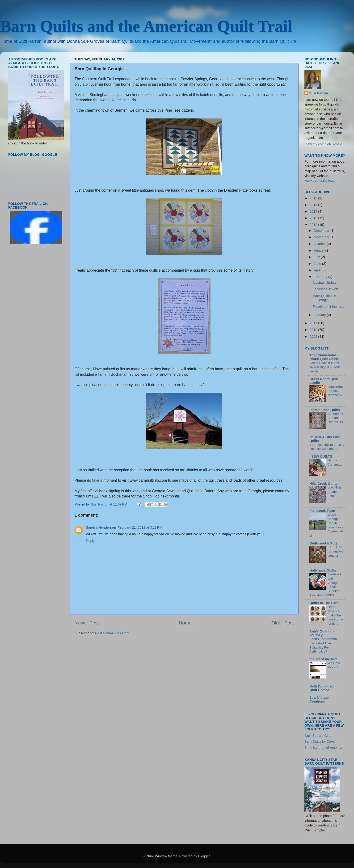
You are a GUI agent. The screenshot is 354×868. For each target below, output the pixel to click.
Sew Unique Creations (319, 699)
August (320, 250)
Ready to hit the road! (329, 307)
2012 (314, 225)
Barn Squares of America (323, 748)
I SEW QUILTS (321, 456)
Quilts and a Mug (323, 543)
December (322, 231)
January (320, 315)
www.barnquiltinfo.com (321, 181)
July (317, 257)
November (322, 237)
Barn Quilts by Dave (320, 742)
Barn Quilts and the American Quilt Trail (146, 26)
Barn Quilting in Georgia (324, 298)
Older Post (283, 623)
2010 (314, 330)
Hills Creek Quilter (324, 484)
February (321, 277)
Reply (90, 541)
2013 (314, 218)
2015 (314, 205)
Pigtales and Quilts (325, 410)
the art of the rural (324, 659)
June (318, 264)
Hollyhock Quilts (323, 570)
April (318, 270)
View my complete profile (323, 144)
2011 (314, 323)
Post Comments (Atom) (113, 633)
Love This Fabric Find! (335, 492)
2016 (314, 198)
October (320, 244)
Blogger (204, 856)
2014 (314, 211)
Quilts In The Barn (324, 603)
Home (185, 623)
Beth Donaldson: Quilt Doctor (323, 688)
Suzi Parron (319, 93)
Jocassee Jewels (326, 289)
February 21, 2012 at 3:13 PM (140, 527)
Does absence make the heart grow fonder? (335, 615)
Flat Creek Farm (322, 511)
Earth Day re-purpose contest (335, 551)
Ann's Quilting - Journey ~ (322, 633)
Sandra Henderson (101, 527)
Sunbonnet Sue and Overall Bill (335, 418)
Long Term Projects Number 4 (335, 391)
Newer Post (87, 623)
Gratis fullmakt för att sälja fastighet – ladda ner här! (325, 367)
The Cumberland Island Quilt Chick (324, 357)
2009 (314, 337)
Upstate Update (325, 282)
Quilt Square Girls (318, 736)
